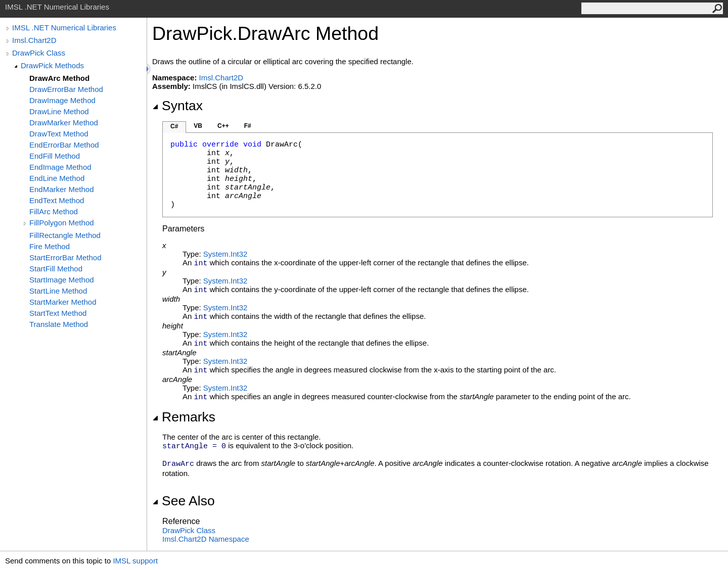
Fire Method (50, 246)
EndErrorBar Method (64, 145)
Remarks (184, 417)
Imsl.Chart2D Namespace (206, 539)
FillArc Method (54, 211)
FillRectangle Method (65, 235)
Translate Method (59, 324)
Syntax (177, 106)
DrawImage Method (62, 100)
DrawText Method (59, 134)
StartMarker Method (63, 302)
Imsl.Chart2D (34, 40)
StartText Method (58, 313)
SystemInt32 (225, 254)
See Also (184, 501)
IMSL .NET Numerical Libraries (64, 28)
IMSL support (135, 561)
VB (198, 126)
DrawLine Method (59, 111)
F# (248, 126)
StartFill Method (56, 269)
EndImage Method (60, 167)
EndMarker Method (62, 189)
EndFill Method (55, 156)
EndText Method (57, 200)
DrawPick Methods (52, 65)
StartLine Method (58, 291)
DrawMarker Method (64, 123)
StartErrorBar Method (65, 257)
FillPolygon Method (62, 223)
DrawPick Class (39, 53)
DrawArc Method (59, 78)
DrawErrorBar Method (66, 89)
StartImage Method (62, 280)
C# (174, 126)
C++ (223, 126)
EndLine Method (57, 178)
